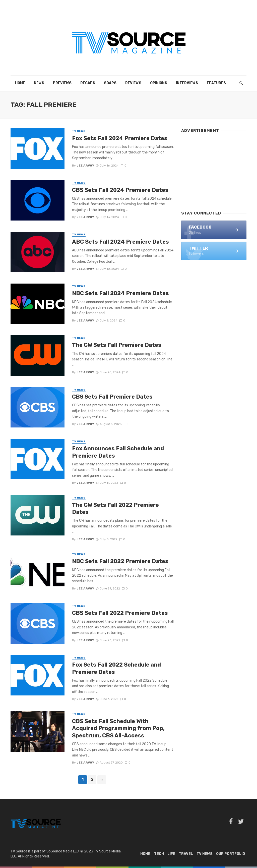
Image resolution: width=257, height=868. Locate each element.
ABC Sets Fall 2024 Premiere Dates (120, 242)
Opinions (159, 83)
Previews (62, 83)
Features (216, 83)
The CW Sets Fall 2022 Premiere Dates (115, 508)
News (39, 83)
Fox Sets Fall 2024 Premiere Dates (120, 138)
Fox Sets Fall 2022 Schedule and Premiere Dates (116, 668)
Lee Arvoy (85, 166)
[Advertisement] (214, 170)
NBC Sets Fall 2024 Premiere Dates (120, 293)
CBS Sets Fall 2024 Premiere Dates (120, 190)
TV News (79, 131)
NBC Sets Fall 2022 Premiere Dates (120, 561)
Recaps (88, 83)
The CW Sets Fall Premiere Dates (117, 345)
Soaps (110, 83)
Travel (186, 854)
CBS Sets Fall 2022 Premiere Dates (120, 613)
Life (171, 854)
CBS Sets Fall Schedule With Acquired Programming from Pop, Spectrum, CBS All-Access (118, 728)
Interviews (187, 83)
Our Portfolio (231, 854)
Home (20, 83)
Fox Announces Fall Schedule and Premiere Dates (118, 452)
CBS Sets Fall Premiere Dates (112, 397)
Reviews (133, 83)
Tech (159, 854)
